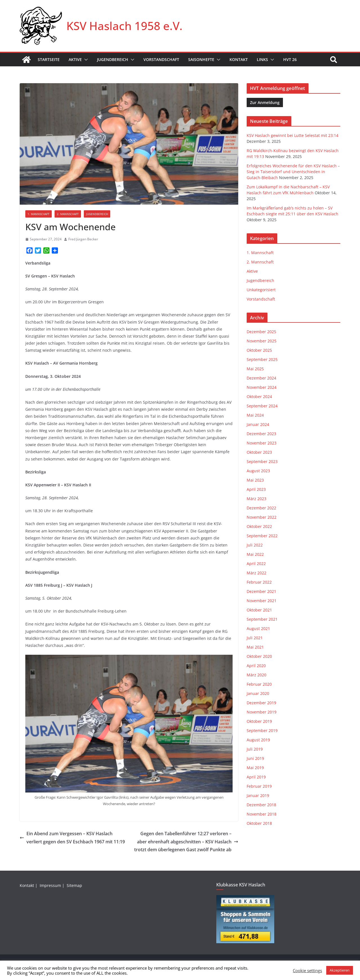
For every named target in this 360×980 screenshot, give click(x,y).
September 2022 (262, 536)
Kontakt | (29, 885)
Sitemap (75, 885)
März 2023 (256, 499)
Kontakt (239, 59)
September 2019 (262, 731)
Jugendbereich (113, 59)
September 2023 (262, 461)
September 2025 (262, 359)
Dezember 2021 (261, 591)
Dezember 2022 (261, 508)
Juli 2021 (255, 638)
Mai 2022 (255, 554)
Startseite (49, 59)
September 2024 (262, 406)
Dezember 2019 (261, 703)
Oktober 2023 (259, 452)
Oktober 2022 (259, 526)
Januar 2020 (258, 693)
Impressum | (53, 885)
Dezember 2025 (261, 332)
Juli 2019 (255, 749)
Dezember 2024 (261, 378)
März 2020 (256, 675)
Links (262, 59)
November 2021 (262, 601)
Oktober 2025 (259, 350)
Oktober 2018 (259, 823)
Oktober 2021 (259, 610)
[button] (85, 60)
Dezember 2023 (261, 434)
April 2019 (256, 777)
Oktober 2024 (259, 397)
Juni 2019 (255, 758)
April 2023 (256, 489)
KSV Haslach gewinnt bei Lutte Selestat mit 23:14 (292, 135)
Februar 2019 (259, 786)
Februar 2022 (259, 582)
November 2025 (262, 341)
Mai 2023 (255, 480)
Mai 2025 (255, 369)
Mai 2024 (255, 415)
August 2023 (258, 471)
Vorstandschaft (161, 59)
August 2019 (258, 740)
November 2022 (262, 517)
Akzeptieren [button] (340, 970)
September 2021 (262, 619)
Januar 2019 (258, 795)
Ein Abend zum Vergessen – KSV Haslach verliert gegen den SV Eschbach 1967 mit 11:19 (72, 838)
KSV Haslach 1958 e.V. (124, 26)
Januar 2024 (258, 424)
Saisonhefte (201, 59)
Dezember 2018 (261, 805)
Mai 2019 (255, 768)
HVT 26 (290, 59)
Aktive (75, 59)
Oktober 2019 (259, 721)
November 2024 (262, 387)
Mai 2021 (255, 647)
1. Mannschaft (39, 214)
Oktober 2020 (259, 656)
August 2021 (258, 628)
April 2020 (256, 666)
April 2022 (256, 564)
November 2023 (262, 443)
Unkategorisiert (261, 290)
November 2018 (262, 814)
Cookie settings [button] (307, 970)
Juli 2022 (255, 545)
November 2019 (262, 712)
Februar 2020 (259, 684)
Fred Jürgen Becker (83, 239)
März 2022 (256, 573)
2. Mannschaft (68, 214)
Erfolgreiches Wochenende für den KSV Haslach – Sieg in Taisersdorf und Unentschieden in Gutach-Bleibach (293, 172)
